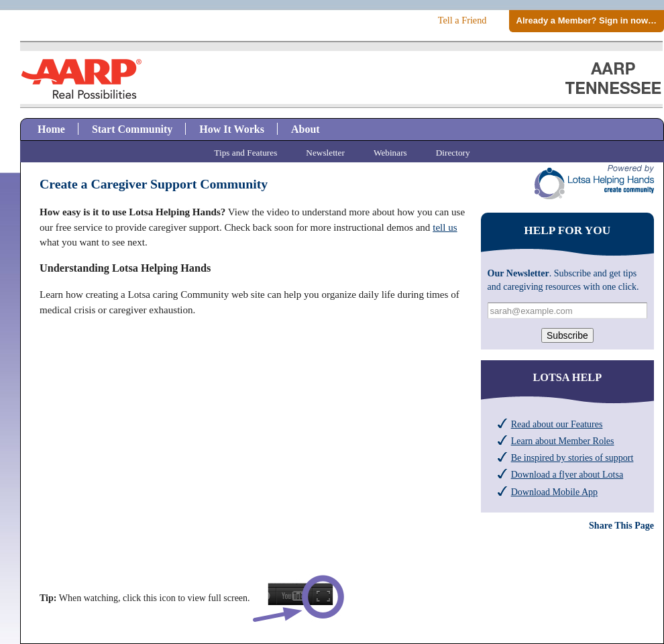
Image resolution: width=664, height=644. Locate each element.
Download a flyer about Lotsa (567, 474)
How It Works (232, 129)
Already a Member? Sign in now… (587, 20)
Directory (453, 153)
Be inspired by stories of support (572, 458)
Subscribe (567, 335)
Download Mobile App (554, 492)
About (306, 129)
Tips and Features (245, 153)
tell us (445, 227)
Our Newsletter (518, 273)
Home (51, 129)
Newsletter (325, 153)
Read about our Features (557, 424)
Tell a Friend (462, 20)
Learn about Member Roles (563, 441)
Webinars (390, 153)
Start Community (132, 129)
